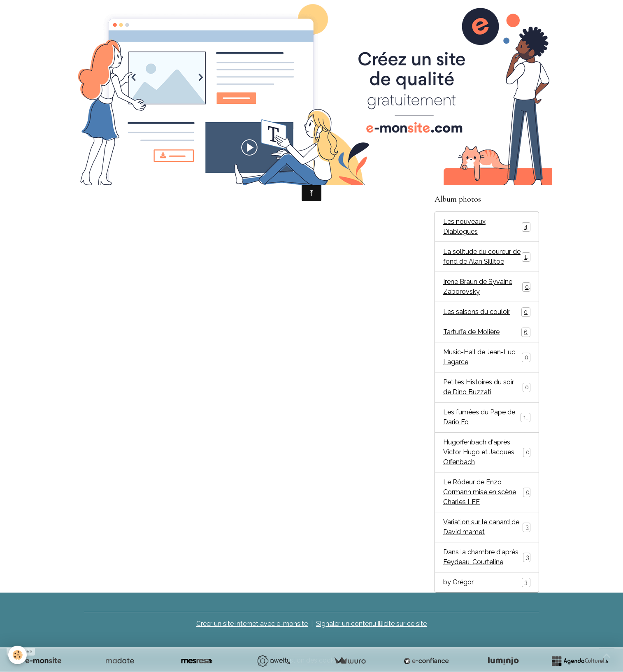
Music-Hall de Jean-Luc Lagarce (487, 357)
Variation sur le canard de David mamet (487, 527)
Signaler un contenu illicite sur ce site (371, 624)
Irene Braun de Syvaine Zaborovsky (487, 287)
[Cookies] (17, 655)
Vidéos (454, 170)
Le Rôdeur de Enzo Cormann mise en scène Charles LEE (487, 492)
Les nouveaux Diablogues (487, 227)
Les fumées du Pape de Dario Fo (487, 417)
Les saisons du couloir (487, 312)
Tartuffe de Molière (487, 332)
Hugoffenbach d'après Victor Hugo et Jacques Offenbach (487, 452)
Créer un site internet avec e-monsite (252, 624)
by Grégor (487, 582)
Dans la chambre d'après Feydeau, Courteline (487, 557)
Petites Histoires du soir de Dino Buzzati (487, 387)
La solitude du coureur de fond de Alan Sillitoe (487, 257)
